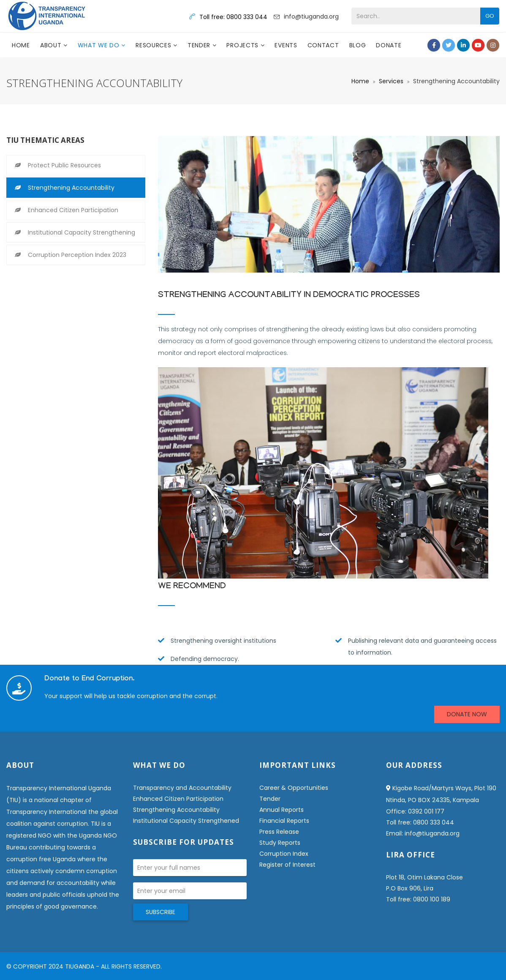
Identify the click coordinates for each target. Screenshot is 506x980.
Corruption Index (284, 854)
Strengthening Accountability (71, 188)
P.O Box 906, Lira (410, 888)
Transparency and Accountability (182, 788)
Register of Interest (287, 865)
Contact (323, 45)
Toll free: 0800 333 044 (420, 822)
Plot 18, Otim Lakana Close (424, 877)
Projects (243, 45)
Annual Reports (282, 810)
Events (286, 45)
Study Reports (280, 843)
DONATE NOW (467, 714)
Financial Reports (284, 821)
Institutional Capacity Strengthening (82, 232)
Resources (154, 45)
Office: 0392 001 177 (415, 811)
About (52, 45)
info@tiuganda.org (311, 16)
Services (391, 81)
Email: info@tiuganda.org (423, 833)
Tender (200, 45)
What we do (100, 45)
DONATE (389, 45)
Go (490, 16)
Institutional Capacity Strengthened (186, 821)
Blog (358, 45)
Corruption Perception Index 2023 (77, 255)
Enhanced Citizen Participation (73, 210)
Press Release (279, 832)
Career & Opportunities (294, 788)
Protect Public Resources (64, 165)
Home (21, 45)
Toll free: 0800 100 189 (418, 899)
